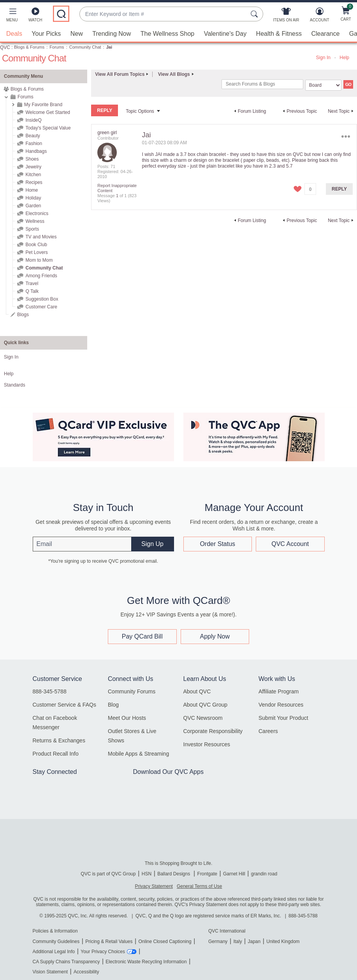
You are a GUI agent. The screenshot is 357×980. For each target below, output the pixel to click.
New (77, 34)
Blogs (23, 315)
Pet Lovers (36, 252)
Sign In (323, 58)
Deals (14, 34)
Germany (218, 941)
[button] (12, 16)
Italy (237, 941)
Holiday (33, 198)
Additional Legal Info (54, 952)
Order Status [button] (217, 543)
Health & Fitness (279, 34)
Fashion (34, 143)
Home (32, 190)
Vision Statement (50, 972)
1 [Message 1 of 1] (117, 196)
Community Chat (85, 47)
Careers (268, 731)
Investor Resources (207, 744)
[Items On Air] (286, 16)
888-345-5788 (50, 691)
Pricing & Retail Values (109, 941)
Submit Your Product (283, 718)
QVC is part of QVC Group (108, 874)
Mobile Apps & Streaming (138, 754)
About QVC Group (206, 705)
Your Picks (46, 34)
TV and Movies (41, 237)
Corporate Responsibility (213, 731)
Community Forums (132, 691)
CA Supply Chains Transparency (66, 962)
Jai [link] (109, 47)
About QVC (197, 691)
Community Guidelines (56, 941)
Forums (57, 47)
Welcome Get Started (48, 112)
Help (344, 58)
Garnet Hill (234, 874)
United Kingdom (283, 941)
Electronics (37, 213)
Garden (33, 206)
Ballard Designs (174, 874)
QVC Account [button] (290, 543)
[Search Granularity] (323, 85)
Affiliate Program (279, 691)
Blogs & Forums (29, 47)
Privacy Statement (154, 886)
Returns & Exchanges (59, 740)
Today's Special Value (48, 128)
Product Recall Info (56, 754)
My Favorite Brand (43, 105)
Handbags (36, 151)
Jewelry (33, 167)
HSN (147, 874)
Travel (32, 283)
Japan (254, 941)
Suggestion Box (42, 299)
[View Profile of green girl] (107, 133)
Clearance (325, 34)
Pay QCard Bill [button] (142, 636)
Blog (113, 705)
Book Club (36, 245)
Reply (339, 189)
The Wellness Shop (167, 34)
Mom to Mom (39, 260)
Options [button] (346, 137)
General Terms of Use (200, 886)
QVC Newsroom (203, 718)
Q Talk (32, 291)
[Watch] (35, 16)
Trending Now (112, 34)
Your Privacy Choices (103, 952)
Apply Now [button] (215, 636)
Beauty (33, 136)
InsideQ (33, 120)
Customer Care (41, 307)
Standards (15, 385)
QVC (5, 47)
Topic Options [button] (140, 111)
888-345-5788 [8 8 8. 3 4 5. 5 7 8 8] (303, 916)
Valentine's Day (225, 34)
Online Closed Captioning (165, 941)
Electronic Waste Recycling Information (146, 962)
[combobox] (164, 14)
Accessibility (86, 972)
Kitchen (33, 175)
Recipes (34, 182)
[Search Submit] (255, 14)
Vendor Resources (281, 705)
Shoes (32, 159)
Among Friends (41, 276)
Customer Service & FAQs (64, 705)
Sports (32, 229)
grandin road (264, 874)
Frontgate (207, 874)
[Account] (319, 16)
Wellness (35, 221)
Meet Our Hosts (127, 718)
